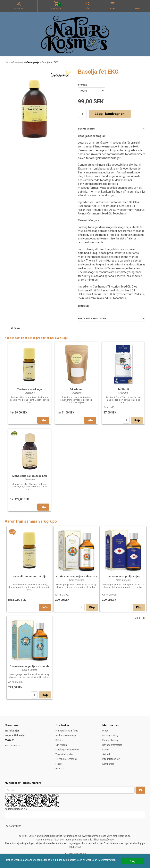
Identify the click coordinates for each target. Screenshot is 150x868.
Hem (7, 62)
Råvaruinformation (112, 745)
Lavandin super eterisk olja (30, 576)
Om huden (61, 745)
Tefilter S (123, 389)
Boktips (59, 740)
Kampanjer (108, 764)
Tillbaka (12, 328)
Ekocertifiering (110, 740)
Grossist (60, 769)
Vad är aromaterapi (66, 736)
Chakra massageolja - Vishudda (30, 666)
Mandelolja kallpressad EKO (30, 476)
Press (105, 731)
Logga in (19, 8)
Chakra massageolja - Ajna (123, 576)
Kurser (106, 750)
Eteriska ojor (12, 731)
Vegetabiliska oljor (15, 736)
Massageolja (33, 62)
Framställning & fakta (67, 731)
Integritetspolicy (111, 759)
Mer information (107, 860)
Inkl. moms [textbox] (11, 746)
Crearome (18, 62)
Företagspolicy (110, 736)
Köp (137, 420)
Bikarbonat (76, 389)
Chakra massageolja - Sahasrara (77, 576)
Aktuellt (106, 754)
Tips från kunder (64, 754)
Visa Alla (140, 618)
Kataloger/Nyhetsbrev (67, 750)
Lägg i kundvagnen (110, 114)
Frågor (59, 764)
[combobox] (13, 746)
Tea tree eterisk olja (29, 389)
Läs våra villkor (13, 826)
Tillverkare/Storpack (66, 759)
